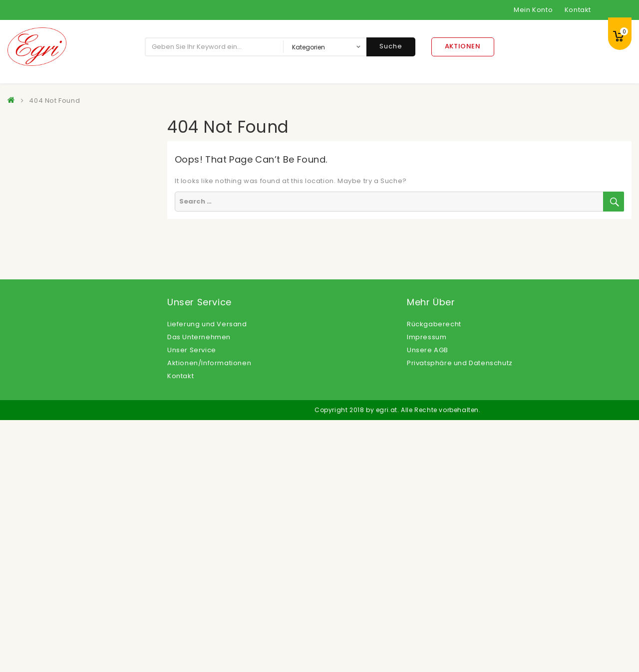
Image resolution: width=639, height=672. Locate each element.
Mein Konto (533, 10)
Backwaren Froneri (49, 170)
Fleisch (28, 310)
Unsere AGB (428, 602)
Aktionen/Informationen (209, 615)
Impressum (427, 589)
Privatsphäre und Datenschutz (460, 615)
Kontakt (578, 10)
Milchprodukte (42, 415)
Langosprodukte (45, 397)
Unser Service (192, 602)
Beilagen (32, 188)
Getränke (33, 345)
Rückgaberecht (434, 576)
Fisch (25, 293)
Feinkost (31, 275)
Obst (25, 467)
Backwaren (36, 153)
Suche (391, 46)
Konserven (35, 380)
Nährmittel (35, 432)
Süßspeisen (37, 502)
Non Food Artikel (45, 450)
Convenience (40, 205)
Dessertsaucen (43, 223)
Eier (23, 240)
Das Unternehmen (199, 589)
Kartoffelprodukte (48, 362)
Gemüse (31, 328)
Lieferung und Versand (207, 576)
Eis (21, 258)
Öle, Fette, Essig (44, 485)
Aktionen (463, 46)
